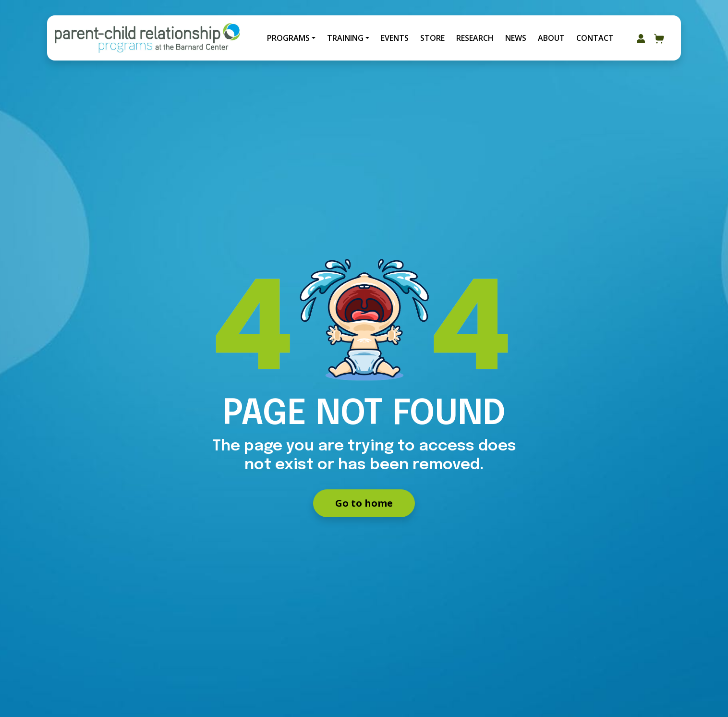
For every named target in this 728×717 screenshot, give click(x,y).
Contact (595, 38)
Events (395, 38)
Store (432, 38)
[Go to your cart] (659, 38)
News (516, 38)
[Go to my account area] (641, 38)
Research (475, 38)
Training (345, 38)
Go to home (364, 503)
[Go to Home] (147, 38)
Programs (288, 38)
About (551, 38)
